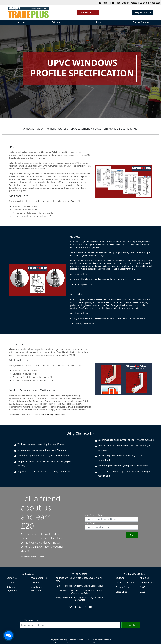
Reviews (120, 578)
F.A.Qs (143, 587)
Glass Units (121, 592)
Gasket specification (83, 284)
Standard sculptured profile (25, 210)
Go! (132, 535)
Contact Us (12, 578)
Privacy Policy (122, 587)
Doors (101, 22)
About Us (145, 578)
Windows (58, 22)
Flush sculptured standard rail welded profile (33, 216)
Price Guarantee (39, 578)
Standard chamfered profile (25, 206)
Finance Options (141, 22)
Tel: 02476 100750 (80, 574)
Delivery (35, 582)
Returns (10, 582)
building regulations (51, 415)
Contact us (87, 12)
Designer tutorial (148, 582)
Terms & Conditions (126, 582)
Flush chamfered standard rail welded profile (33, 213)
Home (20, 22)
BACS (142, 592)
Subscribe (131, 625)
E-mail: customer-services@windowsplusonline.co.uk (81, 586)
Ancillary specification (84, 324)
